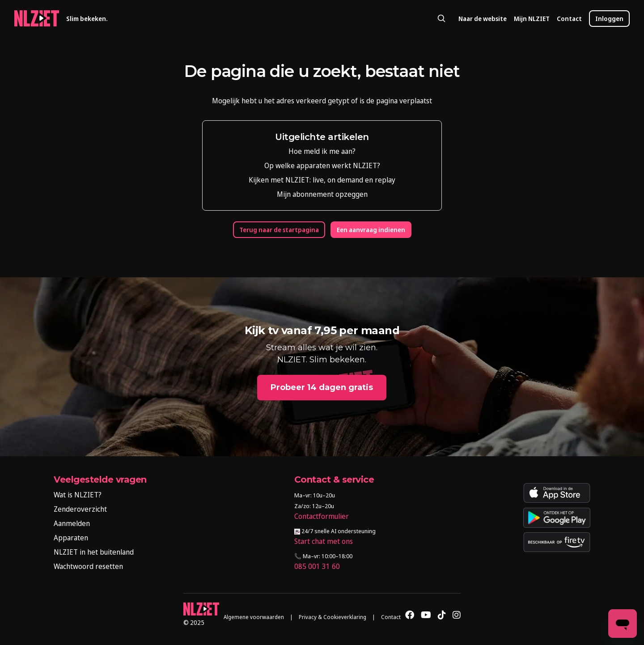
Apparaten (71, 538)
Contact (569, 19)
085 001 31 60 (317, 566)
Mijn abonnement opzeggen (322, 194)
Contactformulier (322, 516)
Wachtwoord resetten (88, 566)
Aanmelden (72, 523)
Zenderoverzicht (80, 509)
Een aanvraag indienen (371, 230)
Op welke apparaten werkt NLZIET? (322, 165)
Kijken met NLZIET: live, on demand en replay (322, 180)
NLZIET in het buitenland (94, 552)
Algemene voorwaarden (254, 617)
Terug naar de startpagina (279, 230)
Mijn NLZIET (532, 19)
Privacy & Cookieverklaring (333, 617)
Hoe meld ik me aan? (322, 151)
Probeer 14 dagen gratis (322, 387)
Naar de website (483, 19)
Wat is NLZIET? (78, 495)
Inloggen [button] (609, 19)
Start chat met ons (324, 541)
